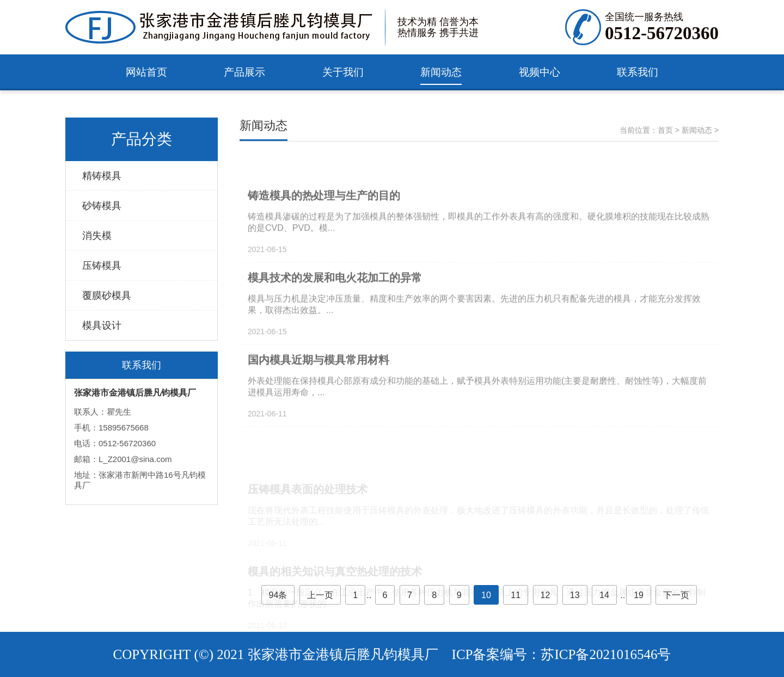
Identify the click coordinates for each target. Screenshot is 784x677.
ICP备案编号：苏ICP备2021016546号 (562, 654)
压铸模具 (102, 266)
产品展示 (244, 72)
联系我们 (638, 72)
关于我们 (343, 72)
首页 (665, 130)
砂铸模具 (102, 206)
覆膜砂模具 (107, 296)
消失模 (97, 236)
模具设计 (102, 325)
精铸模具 (102, 176)
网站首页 (146, 72)
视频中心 (540, 72)
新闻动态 (441, 72)
